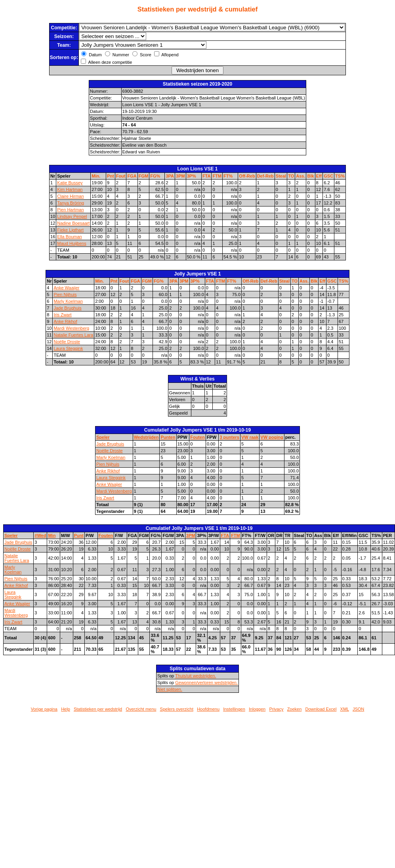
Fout (121, 176)
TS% (340, 176)
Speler (103, 437)
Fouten (197, 437)
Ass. (301, 176)
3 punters (229, 437)
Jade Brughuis (67, 308)
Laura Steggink (68, 348)
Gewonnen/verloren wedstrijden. (206, 683)
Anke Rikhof (65, 321)
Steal (281, 176)
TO (291, 176)
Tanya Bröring (71, 203)
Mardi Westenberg (71, 328)
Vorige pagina (44, 709)
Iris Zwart (62, 315)
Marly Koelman (68, 301)
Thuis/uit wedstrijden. (196, 676)
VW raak (250, 437)
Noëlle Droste (67, 342)
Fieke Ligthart (70, 230)
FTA (207, 176)
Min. (96, 176)
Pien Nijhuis (65, 294)
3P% (192, 176)
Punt (79, 535)
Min (52, 535)
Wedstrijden (146, 437)
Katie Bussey (70, 183)
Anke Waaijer (66, 288)
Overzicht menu (141, 709)
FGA (132, 176)
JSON (358, 709)
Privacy (276, 709)
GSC (328, 176)
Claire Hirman (70, 196)
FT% (228, 176)
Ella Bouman (69, 237)
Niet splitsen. (170, 689)
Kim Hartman (70, 189)
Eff (319, 176)
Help (66, 709)
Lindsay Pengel (72, 216)
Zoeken (295, 709)
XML (345, 709)
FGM (143, 176)
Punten (168, 437)
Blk (310, 176)
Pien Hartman (70, 210)
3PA (170, 176)
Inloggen (257, 709)
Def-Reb (265, 176)
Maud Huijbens (72, 243)
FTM (217, 176)
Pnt (111, 176)
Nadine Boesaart (73, 223)
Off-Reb (247, 176)
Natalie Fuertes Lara (73, 335)
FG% (155, 176)
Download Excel (321, 709)
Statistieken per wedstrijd (98, 709)
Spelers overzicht (177, 709)
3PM (180, 176)
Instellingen (234, 709)
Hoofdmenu (208, 709)
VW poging (272, 437)
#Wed (40, 535)
